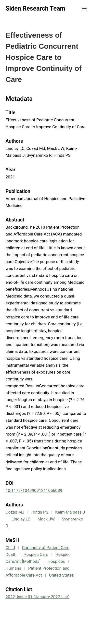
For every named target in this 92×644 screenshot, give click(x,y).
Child (10, 548)
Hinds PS (40, 512)
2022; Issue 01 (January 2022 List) (38, 597)
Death (11, 554)
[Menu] (84, 9)
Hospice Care (36, 554)
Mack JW (46, 519)
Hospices (56, 561)
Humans (13, 568)
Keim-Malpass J (70, 512)
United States (61, 575)
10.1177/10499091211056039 (34, 490)
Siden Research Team (35, 8)
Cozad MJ (15, 512)
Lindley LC (21, 519)
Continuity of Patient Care (46, 548)
